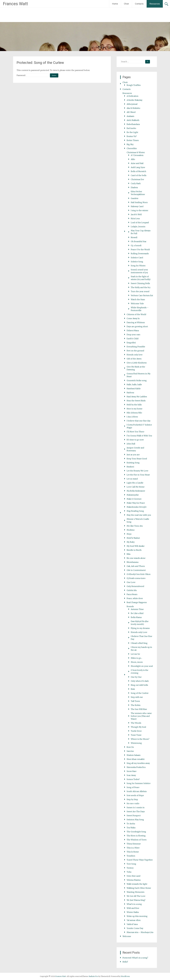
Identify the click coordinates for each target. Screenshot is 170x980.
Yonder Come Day (135, 928)
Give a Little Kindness (137, 363)
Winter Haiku (133, 912)
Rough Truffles (134, 85)
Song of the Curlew (140, 693)
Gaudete (135, 198)
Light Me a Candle (135, 483)
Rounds (130, 606)
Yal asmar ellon (134, 920)
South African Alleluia (137, 791)
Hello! (125, 962)
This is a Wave (133, 848)
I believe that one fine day (139, 421)
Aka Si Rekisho (133, 108)
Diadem (134, 187)
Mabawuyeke (133, 495)
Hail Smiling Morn (139, 202)
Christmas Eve (137, 179)
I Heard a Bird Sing (139, 643)
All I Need (131, 112)
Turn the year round (140, 291)
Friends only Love (139, 632)
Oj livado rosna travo (136, 578)
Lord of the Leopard (140, 223)
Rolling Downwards (140, 254)
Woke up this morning (137, 916)
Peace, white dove (135, 598)
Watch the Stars (138, 299)
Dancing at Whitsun (136, 322)
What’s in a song (134, 904)
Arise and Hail (137, 163)
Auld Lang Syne (138, 167)
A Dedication (133, 96)
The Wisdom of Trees (137, 840)
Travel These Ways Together (140, 860)
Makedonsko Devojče (137, 507)
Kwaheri (130, 467)
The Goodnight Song (136, 832)
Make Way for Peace (136, 503)
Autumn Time (137, 609)
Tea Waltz (131, 828)
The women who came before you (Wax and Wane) (141, 716)
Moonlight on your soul (142, 666)
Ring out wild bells (139, 685)
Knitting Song (133, 463)
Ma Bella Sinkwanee (136, 491)
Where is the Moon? (140, 739)
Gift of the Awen (134, 359)
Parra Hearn (132, 594)
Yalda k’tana (132, 924)
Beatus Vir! (132, 136)
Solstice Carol (137, 258)
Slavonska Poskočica (136, 767)
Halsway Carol (137, 206)
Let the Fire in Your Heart (138, 475)
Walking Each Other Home (139, 888)
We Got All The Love (136, 896)
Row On (130, 747)
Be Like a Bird (137, 613)
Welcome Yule (137, 303)
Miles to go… (137, 658)
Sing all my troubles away (138, 763)
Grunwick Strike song (137, 380)
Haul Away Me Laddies (137, 397)
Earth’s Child (133, 339)
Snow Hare (132, 771)
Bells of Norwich (138, 171)
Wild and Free (133, 908)
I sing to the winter (140, 210)
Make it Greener (134, 499)
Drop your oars (133, 335)
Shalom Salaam (134, 755)
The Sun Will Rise (139, 709)
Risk (133, 689)
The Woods (136, 723)
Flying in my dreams (140, 628)
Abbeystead (132, 104)
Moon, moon (137, 662)
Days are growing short (137, 326)
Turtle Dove (136, 731)
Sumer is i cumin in (136, 807)
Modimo (131, 530)
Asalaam (130, 116)
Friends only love (135, 355)
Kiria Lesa (135, 218)
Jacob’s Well (136, 214)
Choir (126, 4)
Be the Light (132, 132)
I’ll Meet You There (135, 432)
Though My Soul (138, 727)
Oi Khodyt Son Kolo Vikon (139, 574)
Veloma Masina (134, 880)
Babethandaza (133, 124)
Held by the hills (134, 405)
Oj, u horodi (136, 245)
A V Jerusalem (137, 155)
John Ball (131, 444)
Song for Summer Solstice (139, 783)
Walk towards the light (137, 884)
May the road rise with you (139, 515)
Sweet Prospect (134, 816)
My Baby (131, 542)
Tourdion (131, 856)
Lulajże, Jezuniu (138, 227)
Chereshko (132, 148)
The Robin (136, 705)
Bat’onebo (131, 128)
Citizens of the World (136, 314)
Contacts (139, 4)
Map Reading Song (135, 511)
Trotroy (130, 868)
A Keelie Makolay (135, 100)
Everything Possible (136, 347)
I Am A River (132, 417)
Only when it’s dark (140, 681)
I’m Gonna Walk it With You (139, 436)
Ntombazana (133, 562)
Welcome (127, 936)
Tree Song (131, 864)
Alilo (133, 159)
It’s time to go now (135, 440)
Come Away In (133, 318)
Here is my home (135, 409)
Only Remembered (135, 586)
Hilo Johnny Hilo (134, 413)
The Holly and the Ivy (141, 287)
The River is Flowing (136, 836)
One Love (131, 582)
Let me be (135, 654)
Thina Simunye (134, 844)
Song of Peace (133, 787)
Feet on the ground (135, 351)
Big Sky (130, 144)
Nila (129, 554)
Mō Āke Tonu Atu (135, 526)
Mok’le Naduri (133, 538)
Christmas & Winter (136, 152)
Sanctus (130, 751)
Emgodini (131, 343)
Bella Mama (136, 617)
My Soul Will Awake (136, 546)
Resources (155, 4)
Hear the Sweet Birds (136, 401)
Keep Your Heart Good (137, 459)
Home (115, 4)
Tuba (129, 872)
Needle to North (134, 550)
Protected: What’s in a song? (135, 958)
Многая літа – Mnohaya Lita (140, 932)
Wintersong (136, 743)
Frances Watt (15, 4)
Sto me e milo (133, 803)
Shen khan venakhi (136, 759)
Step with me (137, 697)
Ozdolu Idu (132, 590)
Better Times (133, 140)
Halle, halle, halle (134, 384)
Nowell (134, 237)
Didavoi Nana (133, 330)
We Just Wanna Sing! (136, 900)
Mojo (129, 534)
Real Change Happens (137, 602)
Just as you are (133, 455)
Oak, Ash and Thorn (136, 566)
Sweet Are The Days (136, 811)
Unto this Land (134, 876)
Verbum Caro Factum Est (142, 295)
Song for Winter (138, 266)
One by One (136, 677)
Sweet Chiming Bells (140, 283)
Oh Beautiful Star (139, 241)
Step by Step (132, 799)
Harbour (130, 393)
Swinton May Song (135, 820)
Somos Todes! (133, 779)
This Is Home (133, 852)
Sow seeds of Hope (135, 795)
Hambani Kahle (134, 389)
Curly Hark (136, 183)
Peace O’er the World (140, 249)
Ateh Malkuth (133, 120)
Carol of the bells (139, 175)
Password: (33, 75)
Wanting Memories (136, 892)
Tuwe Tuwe (136, 735)
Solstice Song (137, 262)
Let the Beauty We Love (137, 471)
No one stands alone (136, 558)
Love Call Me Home (136, 487)
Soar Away (131, 775)
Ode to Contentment (136, 570)
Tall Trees (135, 701)
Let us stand (132, 479)
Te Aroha (131, 824)
